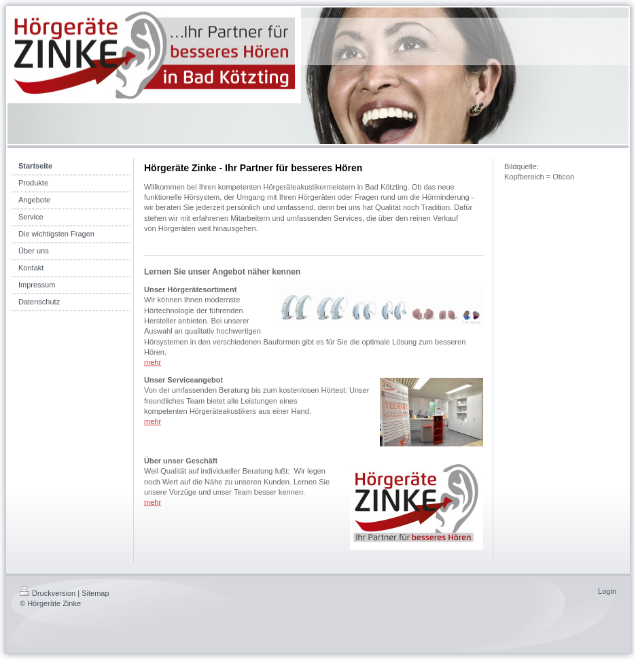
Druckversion (48, 593)
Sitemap (95, 593)
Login (607, 591)
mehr (153, 362)
